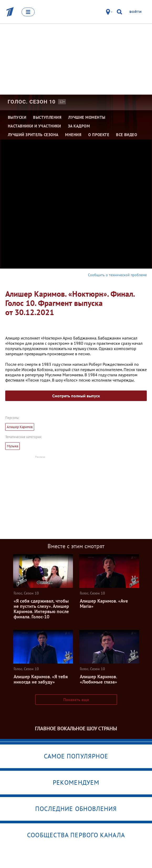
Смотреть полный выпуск (76, 396)
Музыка (12, 446)
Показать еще (76, 700)
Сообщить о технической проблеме (117, 275)
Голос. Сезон (32, 102)
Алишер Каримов (20, 427)
